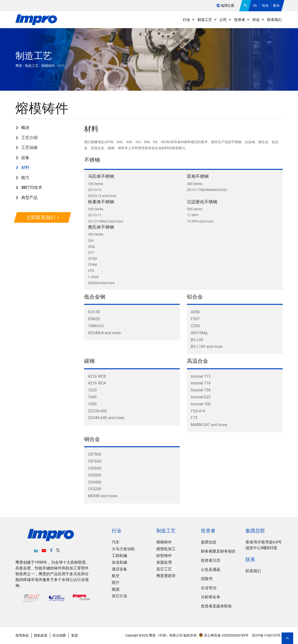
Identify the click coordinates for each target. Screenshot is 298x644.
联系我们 (274, 20)
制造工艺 (207, 20)
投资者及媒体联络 (216, 606)
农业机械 (119, 562)
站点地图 (59, 635)
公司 (226, 20)
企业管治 (209, 588)
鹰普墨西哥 (166, 576)
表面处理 (164, 562)
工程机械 (119, 556)
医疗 (116, 583)
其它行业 (119, 596)
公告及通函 (211, 570)
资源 (74, 635)
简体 (265, 6)
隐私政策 (41, 635)
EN (255, 6)
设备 (25, 158)
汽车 (116, 542)
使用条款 (22, 635)
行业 (189, 20)
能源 (116, 589)
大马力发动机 (123, 549)
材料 (25, 167)
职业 (259, 20)
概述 (25, 128)
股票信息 (209, 542)
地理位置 (225, 6)
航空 (116, 576)
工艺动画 (29, 147)
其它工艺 (164, 569)
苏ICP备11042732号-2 (267, 635)
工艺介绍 (29, 138)
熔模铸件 (164, 542)
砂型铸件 (164, 556)
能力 (25, 178)
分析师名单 (211, 597)
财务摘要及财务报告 (218, 551)
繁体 (276, 6)
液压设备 (119, 569)
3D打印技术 (32, 187)
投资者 (242, 20)
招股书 (207, 579)
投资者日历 (211, 560)
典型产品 (29, 198)
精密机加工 (166, 549)
